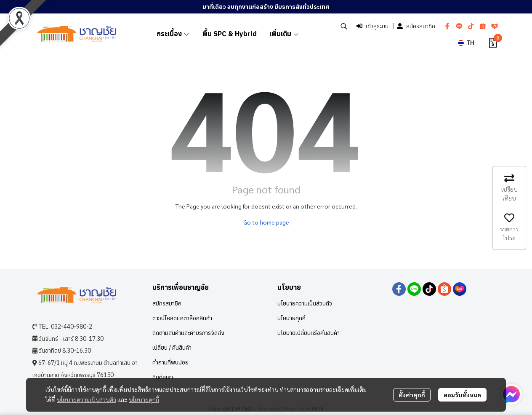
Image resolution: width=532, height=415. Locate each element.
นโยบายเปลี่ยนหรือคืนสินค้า (309, 333)
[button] (344, 26)
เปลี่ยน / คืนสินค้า (172, 348)
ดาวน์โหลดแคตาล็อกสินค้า (182, 318)
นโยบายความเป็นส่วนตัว (86, 399)
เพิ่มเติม (284, 34)
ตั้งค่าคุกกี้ (412, 395)
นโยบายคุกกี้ (144, 399)
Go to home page (266, 222)
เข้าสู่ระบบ (372, 26)
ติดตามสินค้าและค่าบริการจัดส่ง (188, 333)
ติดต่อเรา (163, 377)
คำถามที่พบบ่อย (170, 362)
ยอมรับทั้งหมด (462, 395)
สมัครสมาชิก (416, 26)
